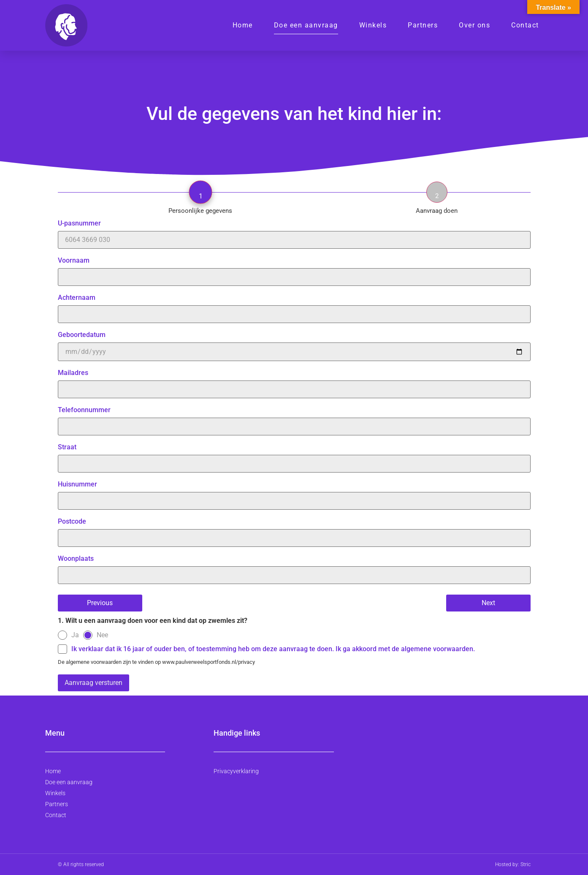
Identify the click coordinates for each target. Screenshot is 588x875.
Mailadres (294, 381)
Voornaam (294, 269)
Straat (294, 456)
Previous (100, 603)
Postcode (294, 530)
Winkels (373, 25)
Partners (423, 25)
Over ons (474, 25)
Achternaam (294, 306)
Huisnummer (294, 493)
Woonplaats (294, 567)
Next (488, 603)
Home (243, 25)
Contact (525, 25)
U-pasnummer (294, 232)
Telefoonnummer (294, 418)
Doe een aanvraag (306, 25)
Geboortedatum (294, 344)
